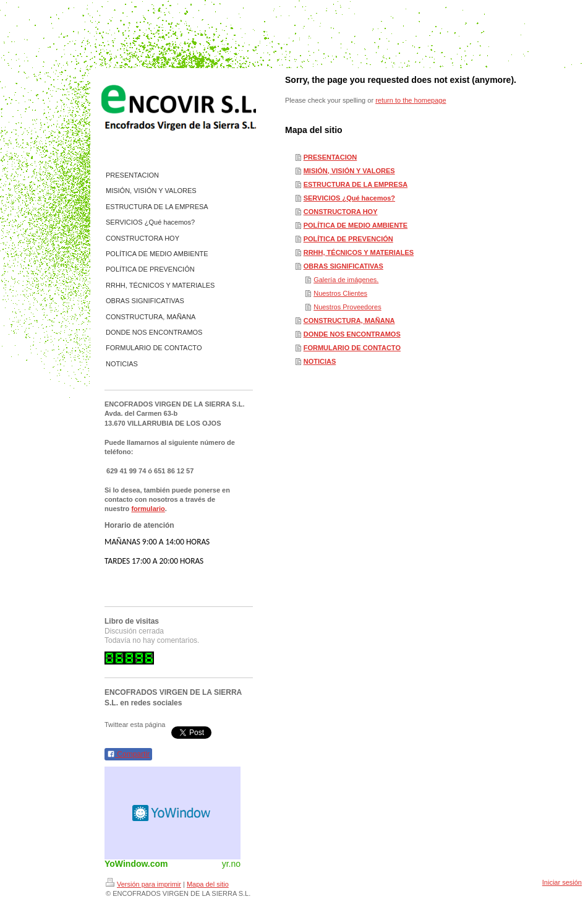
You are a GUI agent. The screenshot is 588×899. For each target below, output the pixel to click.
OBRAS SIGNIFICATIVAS (343, 266)
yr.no (231, 864)
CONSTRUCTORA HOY (341, 212)
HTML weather (173, 813)
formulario (148, 509)
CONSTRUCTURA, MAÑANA (349, 320)
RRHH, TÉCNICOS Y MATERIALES (359, 252)
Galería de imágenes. (346, 280)
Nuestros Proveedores (347, 307)
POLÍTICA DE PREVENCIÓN (348, 239)
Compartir (128, 754)
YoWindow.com (136, 864)
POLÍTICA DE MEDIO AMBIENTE (356, 225)
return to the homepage (411, 100)
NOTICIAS (320, 361)
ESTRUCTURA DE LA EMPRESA (356, 184)
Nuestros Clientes (340, 293)
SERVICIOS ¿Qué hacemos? (349, 198)
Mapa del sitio (208, 884)
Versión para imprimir (143, 884)
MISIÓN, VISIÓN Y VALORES (349, 171)
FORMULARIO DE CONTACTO (352, 348)
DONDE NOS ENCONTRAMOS (352, 334)
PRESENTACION (330, 157)
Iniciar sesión (562, 882)
